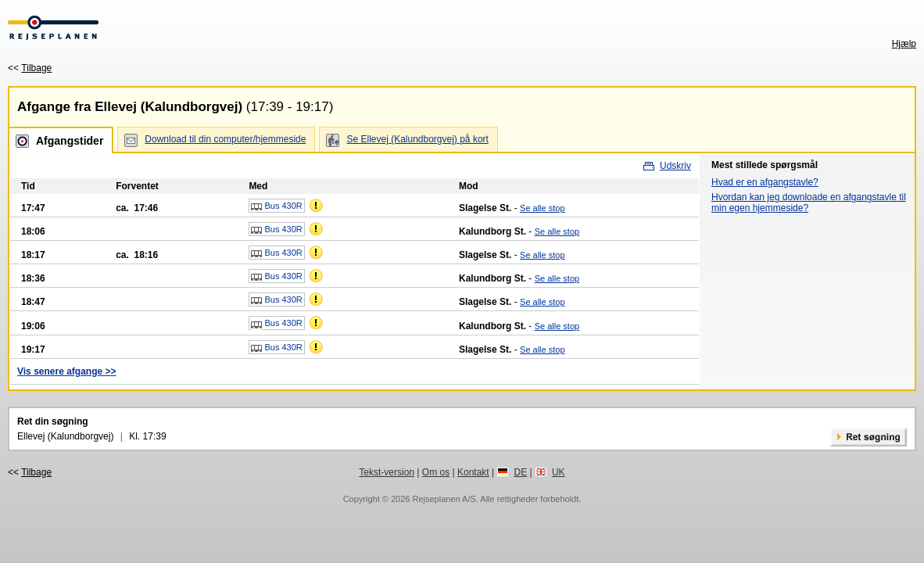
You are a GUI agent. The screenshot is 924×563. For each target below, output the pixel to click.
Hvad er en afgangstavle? (765, 182)
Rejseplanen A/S (444, 499)
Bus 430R (276, 206)
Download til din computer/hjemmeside (225, 139)
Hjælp (904, 44)
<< (30, 68)
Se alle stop (542, 208)
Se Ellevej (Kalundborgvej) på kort (417, 139)
